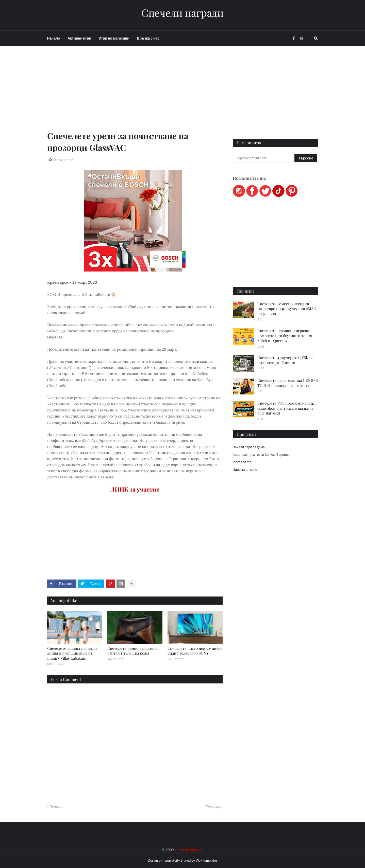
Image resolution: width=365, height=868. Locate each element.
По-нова (56, 806)
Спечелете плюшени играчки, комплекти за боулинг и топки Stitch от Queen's (285, 336)
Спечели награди (182, 13)
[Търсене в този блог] (264, 158)
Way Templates (207, 860)
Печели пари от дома (249, 447)
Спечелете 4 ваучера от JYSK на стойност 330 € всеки (285, 360)
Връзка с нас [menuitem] (148, 38)
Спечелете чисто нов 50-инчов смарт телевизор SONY (195, 651)
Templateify (171, 860)
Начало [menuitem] (54, 38)
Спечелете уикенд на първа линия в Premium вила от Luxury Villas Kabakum (72, 653)
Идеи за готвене (245, 469)
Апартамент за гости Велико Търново (261, 455)
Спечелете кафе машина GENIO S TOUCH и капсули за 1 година (288, 383)
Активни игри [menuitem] (79, 38)
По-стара (213, 806)
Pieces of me (242, 462)
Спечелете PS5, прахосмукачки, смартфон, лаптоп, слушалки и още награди (286, 408)
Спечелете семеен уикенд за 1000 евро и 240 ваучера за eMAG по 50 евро (287, 309)
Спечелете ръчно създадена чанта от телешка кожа (132, 651)
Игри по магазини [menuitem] (114, 38)
